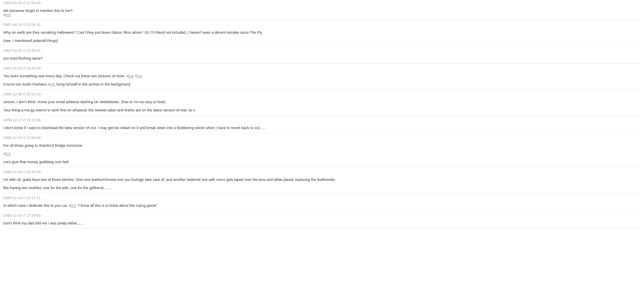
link (8, 15)
